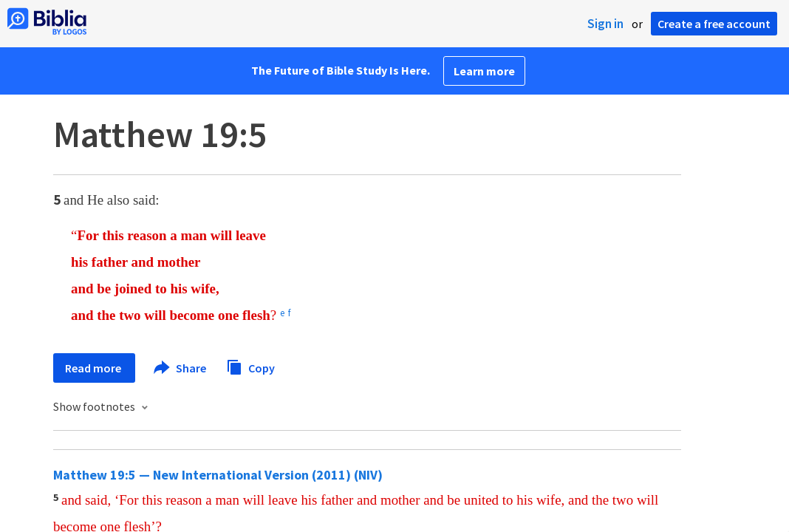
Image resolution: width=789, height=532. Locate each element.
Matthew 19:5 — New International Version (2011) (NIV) (218, 475)
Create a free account (714, 24)
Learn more (484, 71)
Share (181, 368)
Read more (94, 368)
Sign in (605, 24)
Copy (250, 366)
